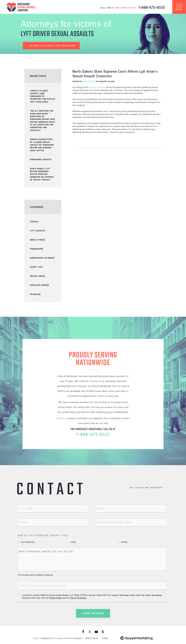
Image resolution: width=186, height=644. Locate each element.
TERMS (105, 638)
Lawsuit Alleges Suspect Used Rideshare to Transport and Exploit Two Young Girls (43, 96)
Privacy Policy (56, 598)
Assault (34, 221)
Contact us (62, 418)
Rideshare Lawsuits (41, 159)
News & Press (89, 81)
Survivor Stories (39, 285)
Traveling (35, 294)
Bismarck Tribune (96, 87)
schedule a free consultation (51, 46)
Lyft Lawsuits (38, 231)
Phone (124, 542)
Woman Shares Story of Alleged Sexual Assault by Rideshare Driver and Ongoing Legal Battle (42, 145)
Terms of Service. (79, 598)
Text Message (28, 542)
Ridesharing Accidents (42, 258)
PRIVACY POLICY (92, 638)
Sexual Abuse (37, 276)
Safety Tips (36, 267)
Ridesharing (37, 249)
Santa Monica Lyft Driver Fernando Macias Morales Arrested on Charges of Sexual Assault (42, 174)
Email (74, 542)
